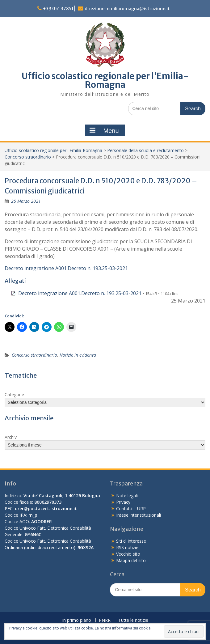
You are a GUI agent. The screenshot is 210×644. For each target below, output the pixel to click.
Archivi (11, 437)
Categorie (14, 394)
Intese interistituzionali (139, 515)
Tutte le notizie (133, 620)
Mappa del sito (131, 560)
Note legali (127, 496)
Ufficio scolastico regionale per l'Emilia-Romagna (105, 80)
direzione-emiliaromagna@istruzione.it (127, 9)
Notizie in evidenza (78, 355)
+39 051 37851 (58, 9)
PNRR (105, 620)
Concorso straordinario (28, 157)
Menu (104, 130)
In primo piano (77, 620)
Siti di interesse (131, 541)
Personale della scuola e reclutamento (145, 150)
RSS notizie (127, 547)
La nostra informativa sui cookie (123, 628)
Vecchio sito (128, 554)
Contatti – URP (131, 508)
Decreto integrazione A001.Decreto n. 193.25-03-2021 (66, 268)
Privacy (123, 502)
